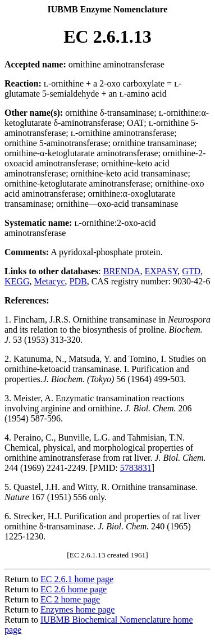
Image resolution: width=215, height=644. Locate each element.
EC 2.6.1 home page (77, 579)
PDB (78, 281)
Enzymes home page (77, 609)
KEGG (17, 281)
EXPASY (161, 271)
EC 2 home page (70, 599)
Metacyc (49, 281)
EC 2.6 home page (74, 589)
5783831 (136, 468)
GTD (191, 271)
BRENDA (122, 271)
